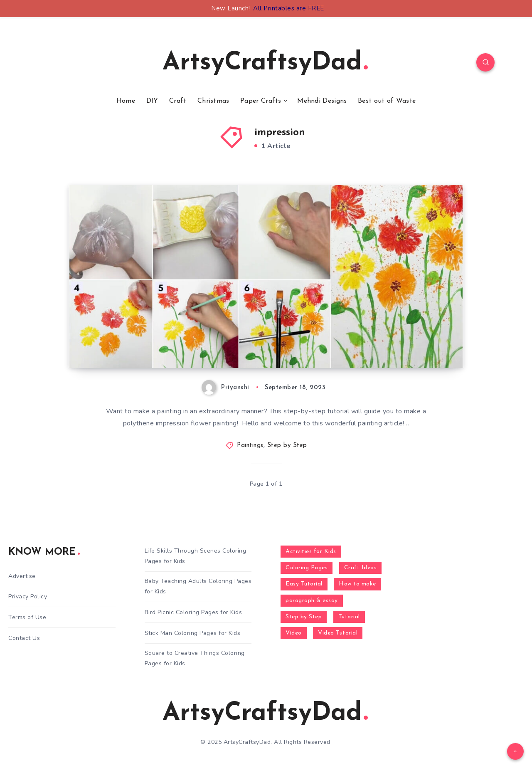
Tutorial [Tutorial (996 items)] (349, 617)
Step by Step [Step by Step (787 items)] (304, 617)
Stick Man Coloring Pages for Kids (193, 633)
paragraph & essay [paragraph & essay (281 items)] (312, 601)
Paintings (250, 446)
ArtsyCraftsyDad (265, 63)
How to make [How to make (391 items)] (357, 584)
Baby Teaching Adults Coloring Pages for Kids (198, 586)
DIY (152, 101)
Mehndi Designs (322, 101)
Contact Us (24, 638)
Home (126, 101)
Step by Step (287, 446)
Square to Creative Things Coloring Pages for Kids (195, 658)
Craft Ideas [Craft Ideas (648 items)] (361, 568)
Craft (178, 101)
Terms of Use (27, 617)
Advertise (22, 576)
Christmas (213, 101)
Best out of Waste (387, 101)
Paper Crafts (261, 101)
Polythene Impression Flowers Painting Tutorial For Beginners (182, 331)
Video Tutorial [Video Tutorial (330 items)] (338, 633)
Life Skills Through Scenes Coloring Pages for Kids (196, 556)
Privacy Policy (28, 596)
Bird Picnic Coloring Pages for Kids (193, 612)
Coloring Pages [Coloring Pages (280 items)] (307, 568)
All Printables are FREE (289, 8)
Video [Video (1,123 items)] (294, 633)
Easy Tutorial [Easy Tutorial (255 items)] (304, 584)
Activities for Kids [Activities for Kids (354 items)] (311, 552)
